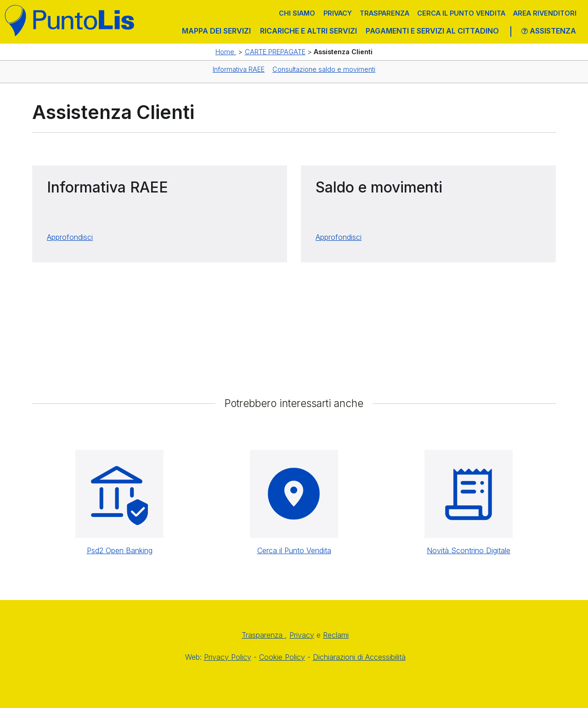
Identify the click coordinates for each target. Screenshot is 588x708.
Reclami (336, 635)
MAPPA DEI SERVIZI (216, 31)
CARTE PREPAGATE (275, 52)
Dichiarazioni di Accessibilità (359, 657)
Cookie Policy (282, 657)
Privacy (338, 13)
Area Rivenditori (545, 13)
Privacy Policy (228, 657)
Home (226, 52)
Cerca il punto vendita (461, 13)
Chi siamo (297, 13)
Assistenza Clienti (343, 52)
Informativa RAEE (239, 69)
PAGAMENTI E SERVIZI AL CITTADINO (432, 31)
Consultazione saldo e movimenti (324, 69)
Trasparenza (384, 13)
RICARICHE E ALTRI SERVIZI (308, 31)
